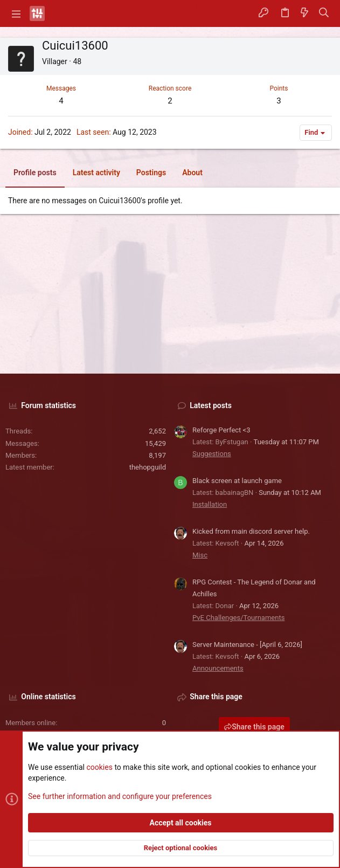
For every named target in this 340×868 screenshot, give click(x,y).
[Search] (324, 13)
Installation (210, 504)
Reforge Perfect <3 (221, 430)
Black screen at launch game (237, 481)
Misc (200, 555)
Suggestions (212, 454)
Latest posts (211, 405)
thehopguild (148, 467)
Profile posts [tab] (35, 173)
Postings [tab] (151, 173)
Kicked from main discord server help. (251, 531)
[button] (16, 13)
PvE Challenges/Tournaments (238, 618)
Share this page (254, 727)
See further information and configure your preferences (120, 796)
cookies (99, 767)
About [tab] (192, 173)
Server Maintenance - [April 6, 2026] (247, 645)
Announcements (218, 668)
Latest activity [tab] (96, 173)
